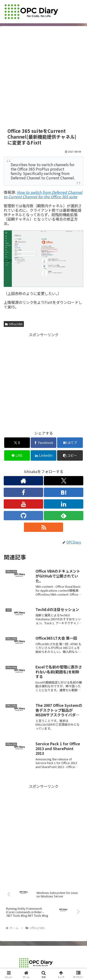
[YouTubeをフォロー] (23, 504)
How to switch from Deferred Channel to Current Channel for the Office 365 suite (43, 194)
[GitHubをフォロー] (23, 516)
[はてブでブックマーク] (70, 443)
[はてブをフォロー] (64, 492)
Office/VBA (14, 324)
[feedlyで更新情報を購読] (64, 516)
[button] (70, 455)
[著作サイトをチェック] (23, 481)
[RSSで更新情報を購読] (44, 527)
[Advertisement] (43, 77)
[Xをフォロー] (64, 481)
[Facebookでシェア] (43, 443)
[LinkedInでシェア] (43, 455)
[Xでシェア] (17, 443)
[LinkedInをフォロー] (64, 504)
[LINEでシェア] (17, 455)
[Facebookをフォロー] (23, 492)
